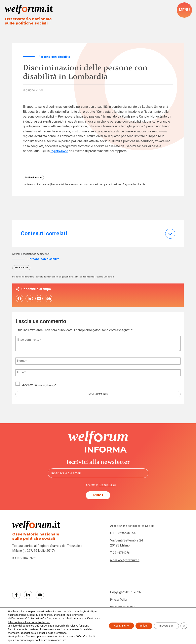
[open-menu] (184, 10)
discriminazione (104, 187)
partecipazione (126, 187)
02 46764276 (122, 565)
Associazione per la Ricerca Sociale (136, 538)
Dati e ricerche (35, 180)
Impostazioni (164, 624)
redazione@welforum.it (127, 573)
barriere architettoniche (38, 187)
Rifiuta (138, 624)
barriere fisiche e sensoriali (74, 187)
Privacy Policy (48, 394)
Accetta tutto (112, 624)
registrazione (60, 153)
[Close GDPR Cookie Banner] (184, 624)
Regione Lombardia (36, 191)
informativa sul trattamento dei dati (28, 622)
